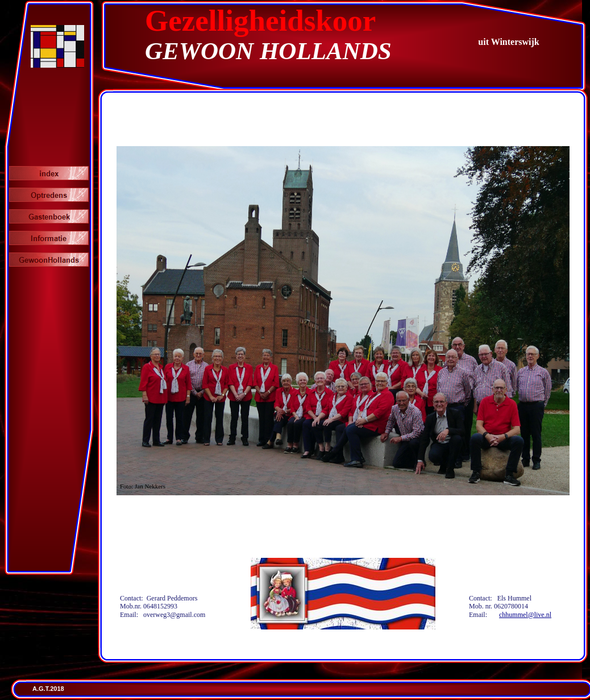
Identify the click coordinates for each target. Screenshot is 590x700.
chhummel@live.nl (525, 615)
